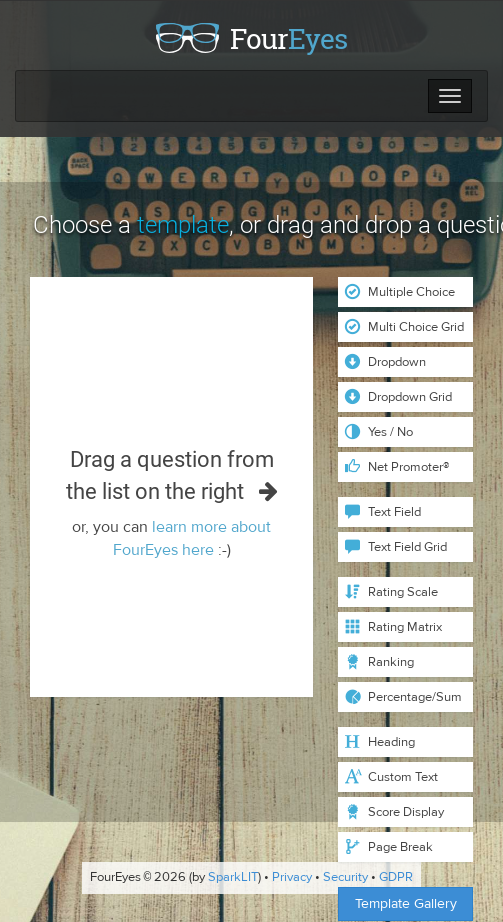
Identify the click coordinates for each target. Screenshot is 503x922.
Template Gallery (406, 903)
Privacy (292, 878)
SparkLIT (233, 878)
